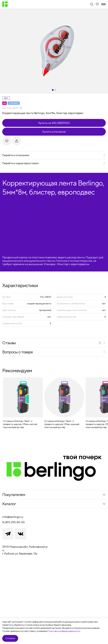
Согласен (10, 638)
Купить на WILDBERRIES (54, 123)
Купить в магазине (54, 132)
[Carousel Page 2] (55, 90)
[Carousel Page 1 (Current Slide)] (53, 90)
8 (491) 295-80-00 (13, 522)
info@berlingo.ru (13, 517)
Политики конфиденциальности (64, 631)
